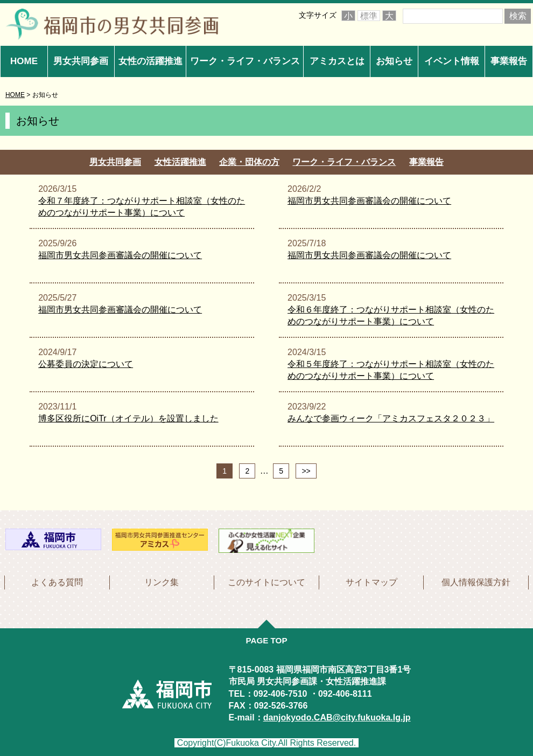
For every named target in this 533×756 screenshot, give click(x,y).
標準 (369, 16)
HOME (24, 61)
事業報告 (509, 61)
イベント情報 (452, 61)
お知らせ (394, 61)
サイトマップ (371, 581)
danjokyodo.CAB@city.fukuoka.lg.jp (337, 716)
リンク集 (162, 581)
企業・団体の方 (249, 162)
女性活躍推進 (180, 162)
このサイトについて (266, 581)
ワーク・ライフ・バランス (245, 61)
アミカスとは (337, 61)
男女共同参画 (81, 61)
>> (306, 471)
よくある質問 (57, 581)
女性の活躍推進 (150, 61)
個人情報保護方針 (476, 581)
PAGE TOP (266, 639)
